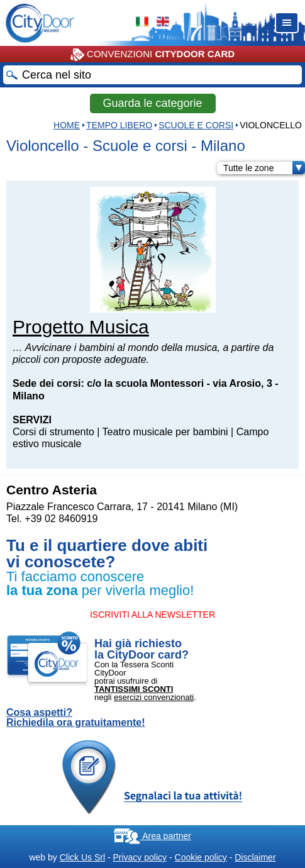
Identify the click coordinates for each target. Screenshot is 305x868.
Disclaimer (255, 857)
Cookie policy (201, 857)
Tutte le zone (264, 168)
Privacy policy (140, 857)
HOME (67, 125)
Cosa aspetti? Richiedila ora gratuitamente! (76, 718)
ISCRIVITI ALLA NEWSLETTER (152, 615)
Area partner (152, 836)
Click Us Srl (82, 857)
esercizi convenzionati (154, 697)
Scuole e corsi (196, 125)
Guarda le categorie (152, 103)
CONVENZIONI (152, 55)
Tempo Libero (119, 125)
